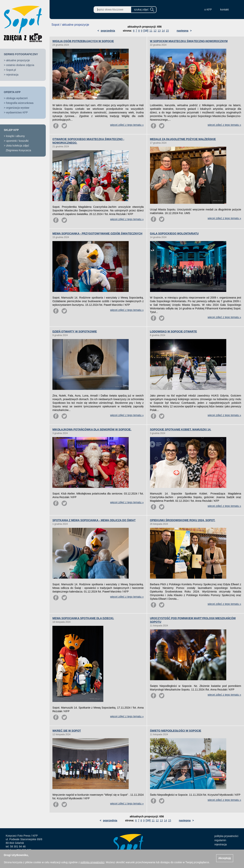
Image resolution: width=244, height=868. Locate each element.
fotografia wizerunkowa (20, 103)
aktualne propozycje (18, 60)
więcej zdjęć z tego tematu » (127, 125)
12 (155, 31)
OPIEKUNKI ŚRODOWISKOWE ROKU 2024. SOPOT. (183, 520)
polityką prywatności (92, 862)
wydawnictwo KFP (17, 112)
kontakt (224, 10)
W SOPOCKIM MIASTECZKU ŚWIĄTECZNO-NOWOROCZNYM (189, 41)
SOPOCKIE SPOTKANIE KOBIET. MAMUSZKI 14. (181, 429)
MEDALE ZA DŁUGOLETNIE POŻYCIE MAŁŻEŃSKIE (183, 139)
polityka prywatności (226, 836)
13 (159, 31)
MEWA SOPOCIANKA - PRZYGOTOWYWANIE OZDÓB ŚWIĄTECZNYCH (97, 233)
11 (151, 31)
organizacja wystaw (18, 108)
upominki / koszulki (17, 141)
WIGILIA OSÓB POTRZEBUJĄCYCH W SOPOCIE (83, 41)
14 (163, 31)
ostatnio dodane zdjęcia (20, 65)
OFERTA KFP (12, 92)
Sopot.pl (11, 70)
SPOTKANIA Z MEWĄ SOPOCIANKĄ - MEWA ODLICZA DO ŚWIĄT (94, 520)
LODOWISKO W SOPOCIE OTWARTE (174, 331)
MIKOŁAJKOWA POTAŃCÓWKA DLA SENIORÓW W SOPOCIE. (92, 429)
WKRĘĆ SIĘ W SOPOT (67, 731)
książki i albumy (15, 136)
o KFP (208, 10)
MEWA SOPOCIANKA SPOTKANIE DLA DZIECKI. (83, 618)
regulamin (220, 840)
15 (167, 31)
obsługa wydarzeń (17, 98)
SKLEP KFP (11, 130)
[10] (146, 31)
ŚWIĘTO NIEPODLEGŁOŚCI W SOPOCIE (176, 731)
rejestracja (12, 75)
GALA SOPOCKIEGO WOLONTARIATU (174, 233)
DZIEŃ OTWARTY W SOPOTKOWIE (75, 331)
